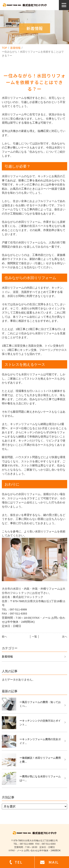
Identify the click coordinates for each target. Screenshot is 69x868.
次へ (65, 637)
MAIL (54, 862)
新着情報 (15, 48)
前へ (4, 637)
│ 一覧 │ (34, 637)
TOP (5, 48)
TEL (19, 862)
